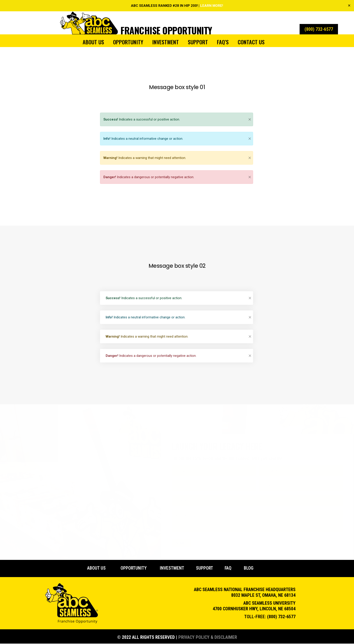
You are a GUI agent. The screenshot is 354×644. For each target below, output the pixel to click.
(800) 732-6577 (281, 617)
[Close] (250, 119)
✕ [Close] (349, 6)
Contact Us (251, 42)
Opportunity (128, 42)
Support (198, 42)
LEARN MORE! (212, 6)
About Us (93, 42)
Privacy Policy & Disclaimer (208, 638)
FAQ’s (223, 42)
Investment (165, 42)
